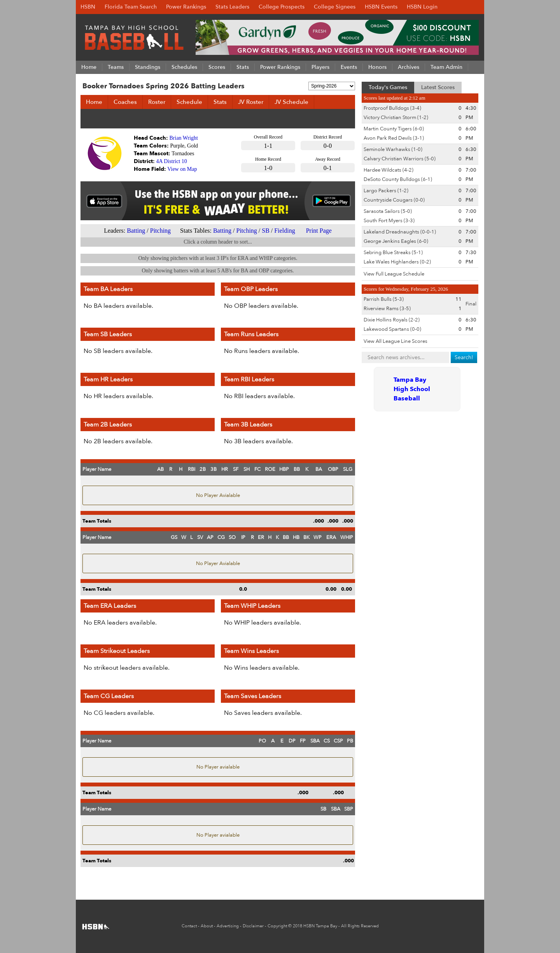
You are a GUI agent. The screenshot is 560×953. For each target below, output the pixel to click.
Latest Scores (438, 87)
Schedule (189, 102)
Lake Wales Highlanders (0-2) (397, 262)
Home (94, 102)
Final (471, 304)
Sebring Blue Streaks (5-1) (393, 253)
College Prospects (282, 7)
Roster (157, 102)
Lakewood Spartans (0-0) (392, 329)
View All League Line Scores (395, 341)
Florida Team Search (131, 7)
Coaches (125, 102)
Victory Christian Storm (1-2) (396, 118)
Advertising (228, 926)
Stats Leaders (232, 7)
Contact (189, 926)
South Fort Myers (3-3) (389, 221)
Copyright (277, 926)
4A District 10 (172, 161)
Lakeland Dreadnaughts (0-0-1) (400, 232)
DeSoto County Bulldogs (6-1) (398, 179)
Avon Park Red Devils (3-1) (394, 138)
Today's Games (388, 87)
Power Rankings (186, 7)
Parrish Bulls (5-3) (384, 299)
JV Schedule (291, 102)
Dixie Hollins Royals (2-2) (392, 320)
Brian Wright (184, 138)
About (207, 926)
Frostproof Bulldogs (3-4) (392, 108)
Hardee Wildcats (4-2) (388, 170)
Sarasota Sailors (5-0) (388, 211)
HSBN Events (381, 7)
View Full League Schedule (394, 274)
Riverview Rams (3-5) (387, 309)
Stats (220, 102)
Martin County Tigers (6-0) (394, 129)
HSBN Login (422, 7)
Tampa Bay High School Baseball (412, 389)
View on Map (182, 169)
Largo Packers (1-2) (386, 191)
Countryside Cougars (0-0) (394, 200)
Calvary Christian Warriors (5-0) (400, 159)
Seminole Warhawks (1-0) (393, 149)
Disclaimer (253, 926)
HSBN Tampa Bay (320, 926)
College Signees (335, 7)
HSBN (88, 7)
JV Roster (251, 102)
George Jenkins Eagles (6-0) (396, 241)
